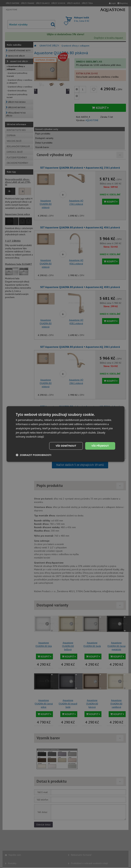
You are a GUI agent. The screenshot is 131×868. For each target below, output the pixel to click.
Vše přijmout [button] (100, 446)
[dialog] (65, 434)
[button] (34, 455)
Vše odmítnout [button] (66, 446)
